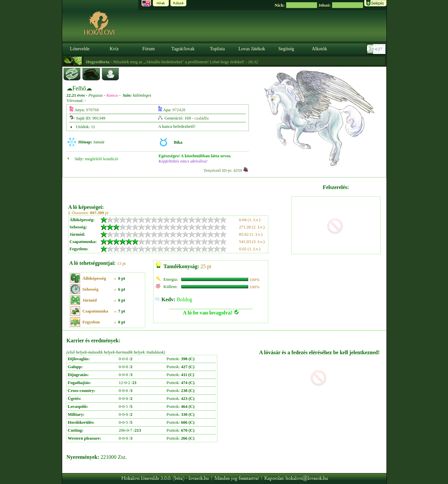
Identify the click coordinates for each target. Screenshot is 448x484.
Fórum (148, 49)
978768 (92, 110)
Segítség (286, 49)
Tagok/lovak (183, 49)
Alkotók (320, 49)
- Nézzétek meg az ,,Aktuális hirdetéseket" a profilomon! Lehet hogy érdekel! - (187, 62)
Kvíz (114, 49)
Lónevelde (80, 49)
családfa (202, 118)
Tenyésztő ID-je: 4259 (223, 170)
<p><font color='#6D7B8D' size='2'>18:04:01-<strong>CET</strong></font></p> (377, 49)
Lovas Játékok (252, 49)
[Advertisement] (179, 188)
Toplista (218, 49)
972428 (179, 110)
